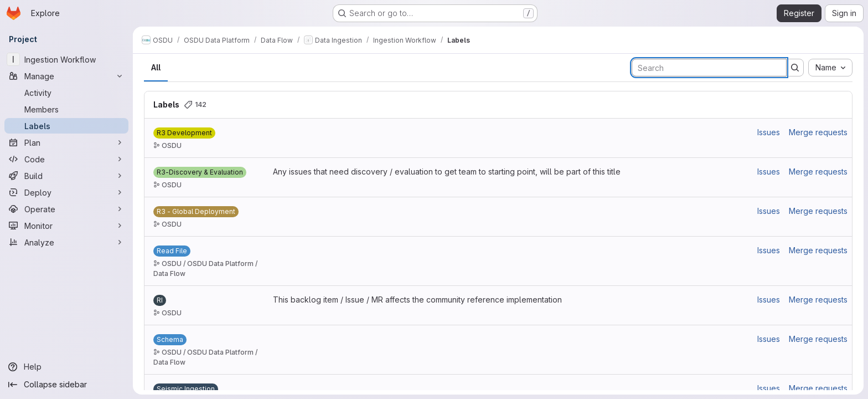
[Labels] (66, 126)
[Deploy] (66, 192)
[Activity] (66, 93)
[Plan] (66, 142)
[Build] (66, 176)
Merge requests (818, 132)
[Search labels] (709, 68)
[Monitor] (66, 226)
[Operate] (66, 209)
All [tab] (156, 67)
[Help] (66, 367)
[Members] (66, 109)
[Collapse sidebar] (66, 385)
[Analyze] (66, 242)
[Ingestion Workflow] (66, 59)
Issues (769, 132)
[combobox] (830, 68)
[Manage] (66, 76)
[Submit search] (795, 68)
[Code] (66, 159)
